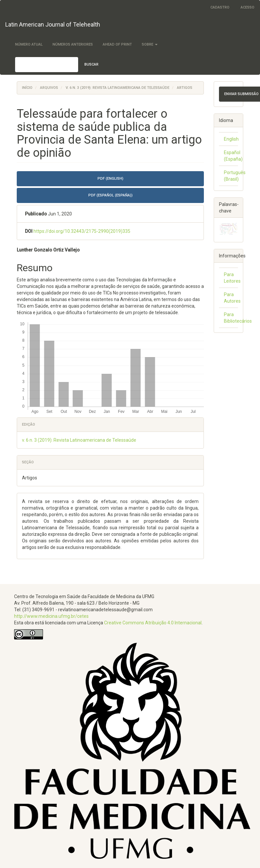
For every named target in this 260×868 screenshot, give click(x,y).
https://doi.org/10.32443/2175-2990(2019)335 (82, 231)
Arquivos (49, 88)
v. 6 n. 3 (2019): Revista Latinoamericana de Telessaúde (118, 88)
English (231, 139)
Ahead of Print (117, 44)
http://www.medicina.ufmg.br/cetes (51, 616)
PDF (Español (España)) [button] (110, 195)
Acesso (248, 7)
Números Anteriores (73, 44)
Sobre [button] (150, 44)
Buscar (91, 64)
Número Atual (29, 44)
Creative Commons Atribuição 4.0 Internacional (153, 623)
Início (27, 88)
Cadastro (220, 7)
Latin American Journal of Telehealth (53, 24)
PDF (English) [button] (110, 179)
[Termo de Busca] (47, 65)
